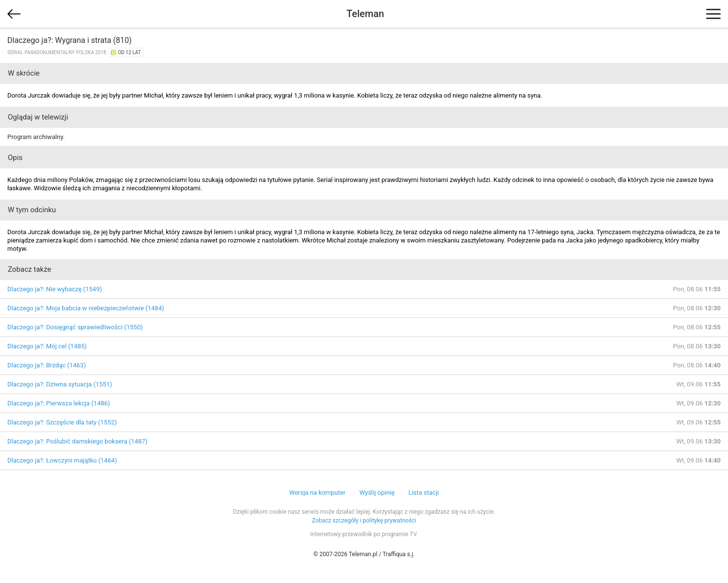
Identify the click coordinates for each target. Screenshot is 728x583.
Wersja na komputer (318, 493)
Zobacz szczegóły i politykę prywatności (364, 521)
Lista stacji (424, 493)
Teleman (365, 14)
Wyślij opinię (377, 493)
